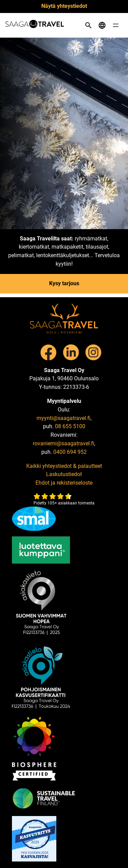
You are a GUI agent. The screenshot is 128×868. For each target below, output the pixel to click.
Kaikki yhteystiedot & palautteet (64, 466)
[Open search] (88, 25)
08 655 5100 (70, 426)
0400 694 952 (70, 452)
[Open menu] (116, 25)
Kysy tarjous (64, 283)
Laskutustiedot (64, 474)
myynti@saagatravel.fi (63, 418)
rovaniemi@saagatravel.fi (63, 443)
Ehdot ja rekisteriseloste (64, 483)
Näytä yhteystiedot (64, 6)
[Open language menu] (102, 25)
